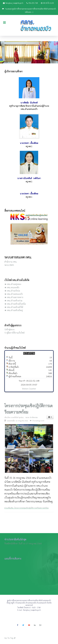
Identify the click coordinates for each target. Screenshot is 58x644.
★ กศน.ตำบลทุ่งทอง (13, 284)
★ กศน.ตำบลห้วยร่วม (13, 300)
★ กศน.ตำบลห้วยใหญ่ (14, 310)
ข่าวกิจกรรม (34, 417)
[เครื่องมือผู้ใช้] (50, 417)
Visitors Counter (29, 389)
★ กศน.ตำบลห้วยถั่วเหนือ (15, 304)
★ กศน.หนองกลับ (12, 287)
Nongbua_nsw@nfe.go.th (13, 3)
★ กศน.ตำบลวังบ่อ (12, 291)
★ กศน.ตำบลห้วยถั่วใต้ (14, 307)
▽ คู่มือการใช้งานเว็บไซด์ (14, 333)
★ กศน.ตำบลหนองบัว (14, 294)
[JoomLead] (29, 25)
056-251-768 (32, 3)
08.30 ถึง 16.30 (47, 3)
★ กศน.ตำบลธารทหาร (14, 297)
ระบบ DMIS (9, 265)
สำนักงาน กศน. (11, 262)
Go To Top (10, 638)
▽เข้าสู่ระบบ (9, 329)
